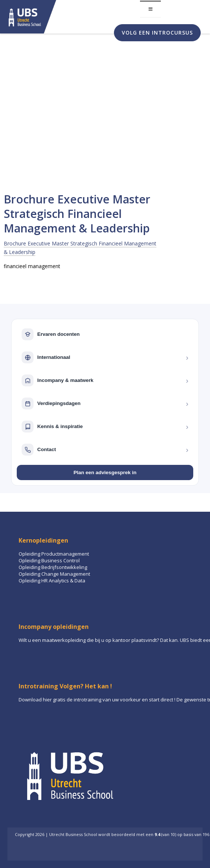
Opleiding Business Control (49, 560)
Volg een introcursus (157, 33)
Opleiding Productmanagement (54, 554)
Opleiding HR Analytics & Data (52, 581)
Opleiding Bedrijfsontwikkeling (53, 567)
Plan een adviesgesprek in (105, 472)
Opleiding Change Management (54, 574)
